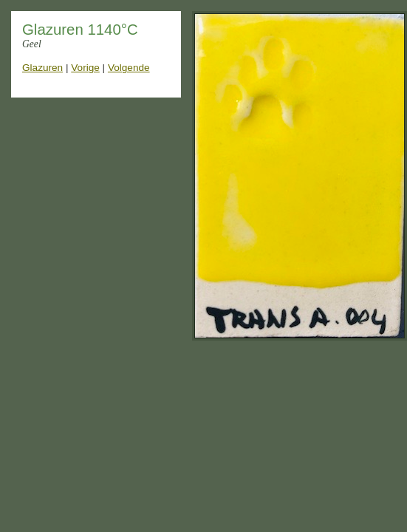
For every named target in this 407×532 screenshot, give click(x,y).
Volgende (129, 68)
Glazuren (42, 68)
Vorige (85, 68)
